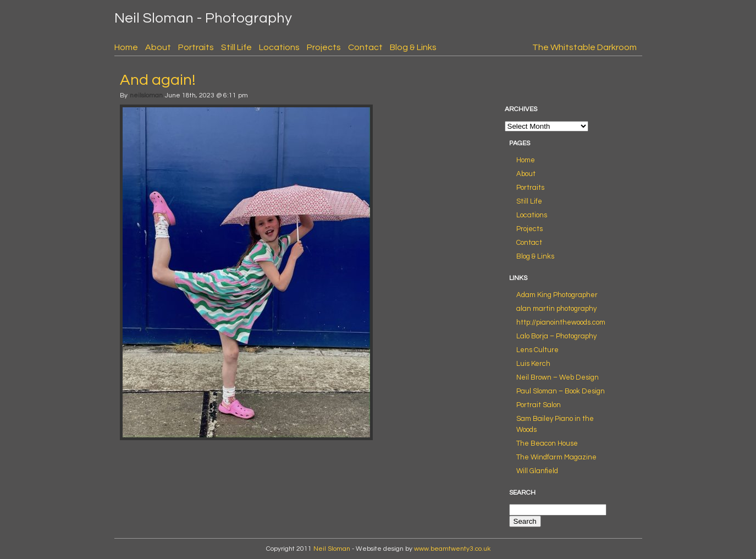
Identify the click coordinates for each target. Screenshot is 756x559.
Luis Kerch (533, 364)
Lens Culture (537, 350)
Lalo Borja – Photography (556, 336)
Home (126, 47)
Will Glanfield (537, 471)
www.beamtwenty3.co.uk (452, 549)
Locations (279, 47)
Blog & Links (413, 47)
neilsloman (146, 95)
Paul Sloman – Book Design (561, 391)
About (158, 47)
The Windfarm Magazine (556, 457)
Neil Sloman (332, 549)
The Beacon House (547, 443)
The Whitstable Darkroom (584, 47)
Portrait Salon (539, 405)
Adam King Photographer (557, 295)
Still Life (236, 47)
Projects (324, 47)
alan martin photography (556, 309)
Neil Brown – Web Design (558, 377)
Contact (365, 47)
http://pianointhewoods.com (561, 322)
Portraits (196, 47)
